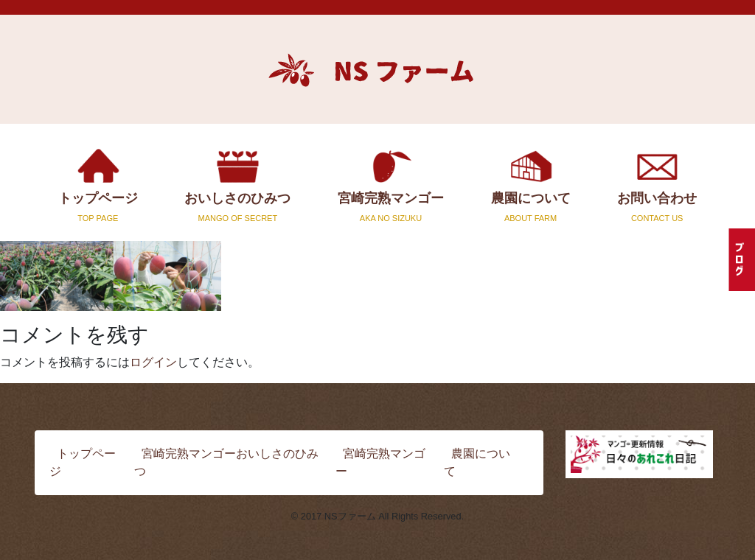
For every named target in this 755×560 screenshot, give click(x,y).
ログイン (153, 362)
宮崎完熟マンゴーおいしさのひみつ (226, 462)
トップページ (98, 184)
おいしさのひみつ (238, 184)
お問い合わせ (657, 184)
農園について (531, 184)
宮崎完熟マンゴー (391, 184)
